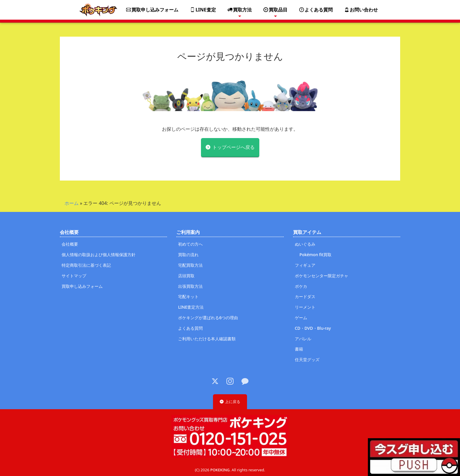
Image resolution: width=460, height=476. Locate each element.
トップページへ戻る (234, 147)
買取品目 (275, 10)
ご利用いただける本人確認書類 (207, 339)
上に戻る (233, 402)
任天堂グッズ (307, 359)
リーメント (305, 307)
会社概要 (70, 244)
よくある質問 (316, 10)
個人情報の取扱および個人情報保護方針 (99, 255)
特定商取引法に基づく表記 (86, 265)
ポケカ (301, 286)
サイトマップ (74, 276)
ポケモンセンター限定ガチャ (322, 276)
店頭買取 (186, 276)
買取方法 (240, 10)
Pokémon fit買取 (316, 255)
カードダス (305, 296)
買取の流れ (188, 255)
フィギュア (305, 265)
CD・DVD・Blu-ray (313, 328)
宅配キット (188, 296)
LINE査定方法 (191, 307)
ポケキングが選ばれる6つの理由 (208, 318)
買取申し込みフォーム (152, 10)
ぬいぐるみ (305, 244)
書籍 (299, 349)
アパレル (303, 339)
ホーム (72, 203)
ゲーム (301, 318)
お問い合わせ (361, 10)
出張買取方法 (190, 286)
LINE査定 (203, 10)
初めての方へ (190, 244)
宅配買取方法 (190, 265)
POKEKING (220, 470)
